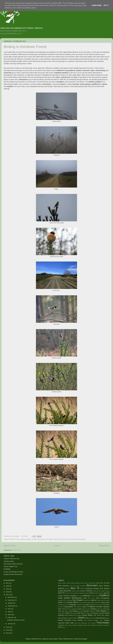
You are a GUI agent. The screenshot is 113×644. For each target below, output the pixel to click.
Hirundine (107, 600)
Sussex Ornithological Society (13, 572)
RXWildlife (7, 569)
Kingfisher (79, 605)
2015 (8, 630)
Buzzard (67, 591)
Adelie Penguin (62, 583)
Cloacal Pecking (105, 591)
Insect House (105, 602)
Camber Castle (75, 591)
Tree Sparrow (92, 623)
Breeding (96, 588)
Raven (68, 613)
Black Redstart (104, 586)
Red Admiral (74, 613)
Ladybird (87, 605)
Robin (90, 615)
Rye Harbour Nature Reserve (13, 564)
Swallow (107, 620)
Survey (101, 620)
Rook (95, 615)
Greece (93, 598)
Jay (64, 605)
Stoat (85, 620)
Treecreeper (103, 623)
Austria (86, 583)
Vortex (70, 625)
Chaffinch (82, 591)
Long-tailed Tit (70, 607)
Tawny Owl (77, 623)
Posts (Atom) (17, 550)
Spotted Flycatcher (65, 620)
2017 (8, 595)
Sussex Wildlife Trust (10, 567)
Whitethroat (94, 625)
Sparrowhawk (101, 618)
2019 (8, 589)
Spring (74, 620)
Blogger (85, 639)
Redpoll (107, 613)
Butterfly (61, 591)
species (107, 618)
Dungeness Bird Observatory (13, 574)
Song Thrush (67, 539)
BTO (101, 588)
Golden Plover (95, 596)
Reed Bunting (57, 539)
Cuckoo (91, 593)
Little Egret (106, 605)
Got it (106, 5)
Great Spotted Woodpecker (70, 598)
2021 (8, 583)
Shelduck (70, 618)
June (10, 609)
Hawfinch (93, 600)
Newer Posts (10, 546)
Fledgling (73, 596)
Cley (99, 591)
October (11, 603)
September (12, 606)
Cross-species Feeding (77, 593)
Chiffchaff (89, 591)
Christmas (95, 591)
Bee (71, 586)
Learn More (96, 5)
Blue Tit (75, 588)
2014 (8, 633)
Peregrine (86, 611)
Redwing (61, 615)
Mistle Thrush (62, 609)
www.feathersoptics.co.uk (11, 33)
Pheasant (92, 611)
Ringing (84, 615)
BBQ (108, 583)
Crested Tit (68, 593)
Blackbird (61, 588)
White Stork (87, 625)
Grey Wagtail (78, 600)
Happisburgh (87, 600)
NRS (83, 609)
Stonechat (75, 539)
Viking (66, 625)
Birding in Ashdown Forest (25, 47)
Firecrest (67, 596)
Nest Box (69, 609)
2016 (8, 627)
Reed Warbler (78, 615)
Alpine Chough (71, 583)
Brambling (89, 588)
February (11, 617)
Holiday (65, 602)
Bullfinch (107, 588)
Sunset (96, 620)
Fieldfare (61, 596)
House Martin (73, 602)
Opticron (67, 611)
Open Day (61, 611)
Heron (103, 600)
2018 (8, 592)
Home (57, 546)
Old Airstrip (41, 539)
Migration (106, 607)
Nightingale (74, 609)
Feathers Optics (9, 561)
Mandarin (79, 607)
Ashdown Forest (14, 539)
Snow (87, 618)
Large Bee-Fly (94, 605)
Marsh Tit (86, 607)
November (11, 600)
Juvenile (67, 605)
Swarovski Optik (64, 623)
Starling (80, 620)
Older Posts (104, 546)
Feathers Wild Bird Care (12, 559)
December (11, 597)
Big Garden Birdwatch (79, 586)
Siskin (81, 618)
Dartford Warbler (26, 539)
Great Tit (86, 598)
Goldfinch (104, 595)
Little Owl (61, 607)
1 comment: (25, 536)
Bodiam (82, 589)
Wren (60, 627)
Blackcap (68, 589)
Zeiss (63, 627)
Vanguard (61, 625)
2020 (8, 586)
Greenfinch (61, 600)
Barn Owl (103, 583)
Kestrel (34, 539)
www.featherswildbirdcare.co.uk (13, 31)
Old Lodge (49, 539)
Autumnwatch (92, 583)
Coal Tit (61, 593)
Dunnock (107, 593)
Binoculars (92, 585)
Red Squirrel (87, 613)
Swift (72, 623)
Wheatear (80, 625)
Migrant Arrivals (96, 607)
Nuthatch (94, 609)
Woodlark (83, 539)
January (11, 624)
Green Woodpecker (103, 598)
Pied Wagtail (101, 611)
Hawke (99, 600)
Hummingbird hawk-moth (94, 602)
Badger (98, 583)
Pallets (80, 611)
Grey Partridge (68, 600)
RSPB (99, 615)
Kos (83, 605)
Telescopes (84, 623)
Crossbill (86, 593)
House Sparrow (83, 602)
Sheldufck (75, 618)
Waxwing (75, 625)
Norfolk (80, 609)
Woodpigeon (106, 625)
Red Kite (80, 613)
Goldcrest (86, 596)
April (9, 612)
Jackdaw (60, 605)
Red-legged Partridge (98, 613)
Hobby (60, 602)
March (10, 615)
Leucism (100, 605)
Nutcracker (88, 609)
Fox (78, 596)
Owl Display (74, 611)
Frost (81, 596)
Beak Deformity (63, 586)
